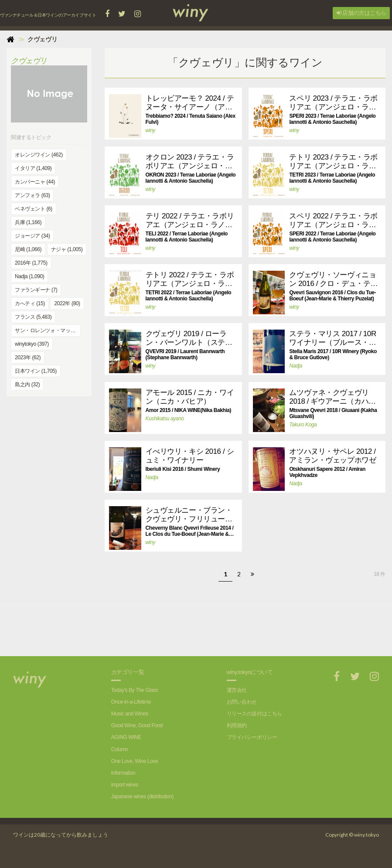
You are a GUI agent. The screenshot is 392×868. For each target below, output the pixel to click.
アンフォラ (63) (32, 195)
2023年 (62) (28, 357)
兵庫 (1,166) (28, 222)
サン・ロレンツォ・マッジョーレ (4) (48, 330)
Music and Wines (130, 714)
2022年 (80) (67, 303)
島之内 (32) (27, 385)
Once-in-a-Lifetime (131, 702)
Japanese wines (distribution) (142, 797)
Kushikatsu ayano (165, 419)
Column (120, 749)
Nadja (295, 366)
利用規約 (237, 725)
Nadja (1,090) (29, 276)
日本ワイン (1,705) (36, 371)
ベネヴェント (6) (34, 209)
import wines (125, 785)
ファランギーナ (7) (36, 290)
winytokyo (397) (32, 344)
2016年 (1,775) (31, 263)
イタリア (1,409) (33, 168)
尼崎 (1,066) (28, 249)
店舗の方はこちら (361, 13)
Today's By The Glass (135, 690)
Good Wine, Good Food (137, 725)
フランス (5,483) (33, 317)
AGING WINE (126, 737)
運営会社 (237, 690)
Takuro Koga (303, 425)
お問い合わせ (242, 702)
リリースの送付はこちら (254, 714)
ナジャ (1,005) (67, 249)
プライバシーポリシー (252, 737)
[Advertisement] (233, 626)
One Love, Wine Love (135, 761)
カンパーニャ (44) (35, 182)
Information (123, 773)
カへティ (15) (30, 303)
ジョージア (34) (32, 236)
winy (150, 130)
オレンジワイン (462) (39, 155)
